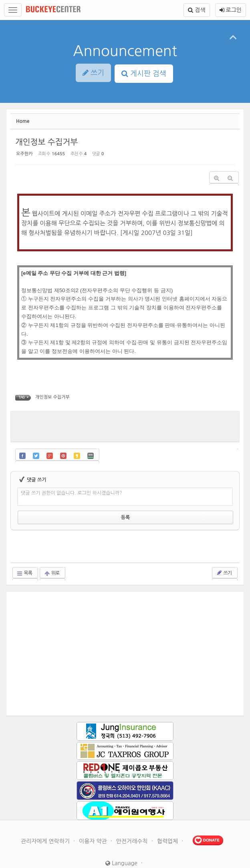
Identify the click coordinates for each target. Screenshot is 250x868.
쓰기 (222, 553)
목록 (26, 554)
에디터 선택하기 (208, 476)
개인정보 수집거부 (37, 136)
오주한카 (25, 152)
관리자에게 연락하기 (46, 822)
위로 (53, 554)
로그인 (231, 10)
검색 (197, 10)
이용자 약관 (94, 822)
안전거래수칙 (133, 822)
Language (121, 844)
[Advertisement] (125, 420)
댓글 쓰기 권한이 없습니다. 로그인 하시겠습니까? (102, 490)
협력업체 (168, 822)
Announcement (125, 51)
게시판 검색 (144, 74)
